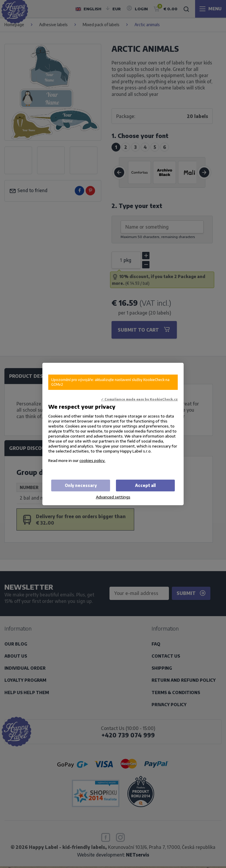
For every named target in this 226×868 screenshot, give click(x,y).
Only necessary (81, 485)
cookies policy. (92, 460)
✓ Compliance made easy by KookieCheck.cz (139, 399)
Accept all (145, 485)
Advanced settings (113, 497)
